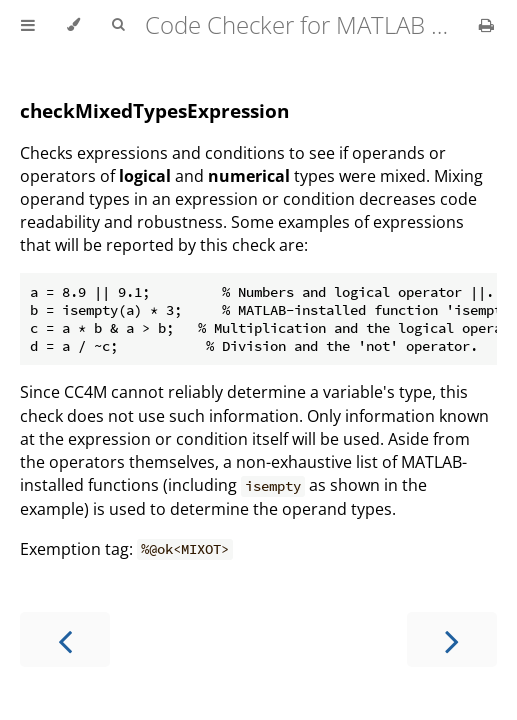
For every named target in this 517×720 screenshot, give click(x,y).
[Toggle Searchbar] (118, 25)
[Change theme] (73, 25)
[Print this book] (486, 25)
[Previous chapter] (65, 639)
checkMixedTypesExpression (154, 110)
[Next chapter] (452, 639)
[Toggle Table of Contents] (28, 25)
